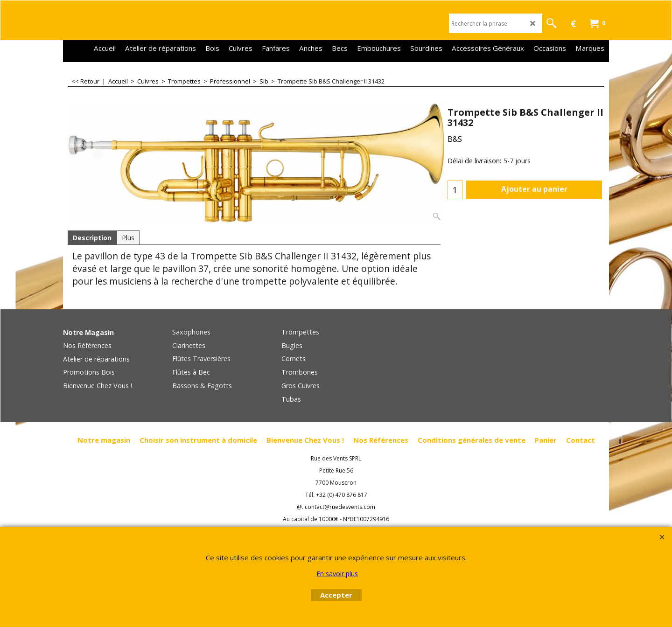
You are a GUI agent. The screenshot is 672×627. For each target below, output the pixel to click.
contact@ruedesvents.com (340, 507)
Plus (128, 238)
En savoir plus (337, 574)
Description (92, 238)
